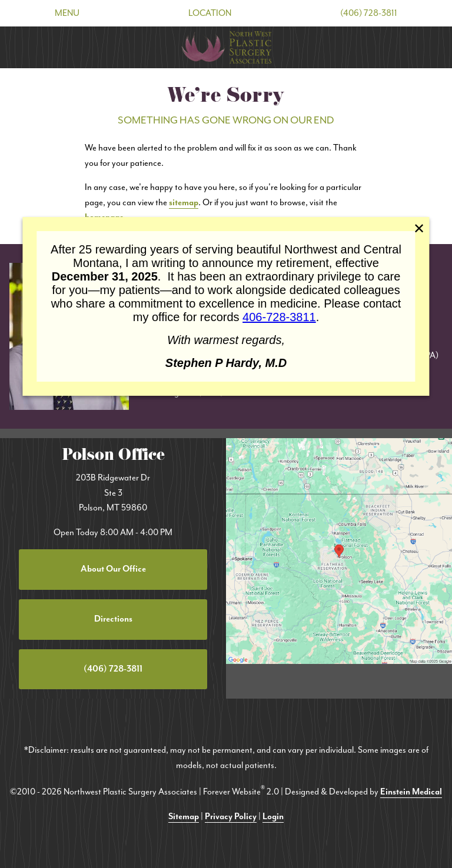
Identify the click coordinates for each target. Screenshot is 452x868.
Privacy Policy (231, 817)
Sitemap (184, 817)
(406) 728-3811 (369, 13)
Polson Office (113, 457)
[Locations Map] (339, 550)
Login (273, 817)
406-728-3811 (279, 317)
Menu (67, 13)
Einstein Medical (411, 792)
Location (210, 13)
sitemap (184, 203)
